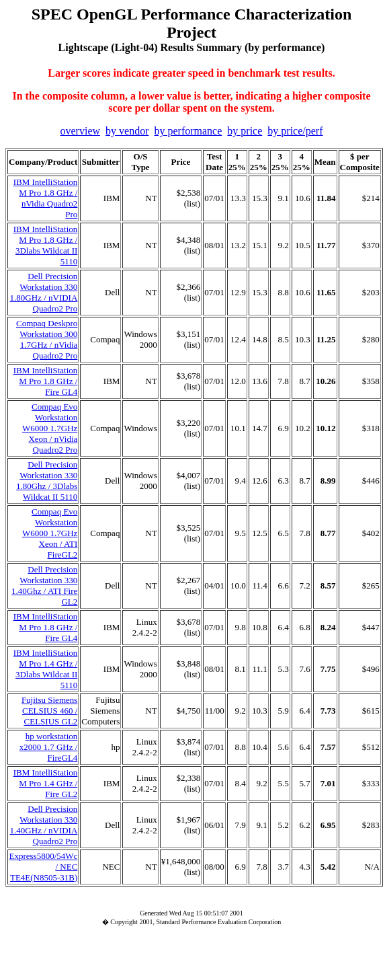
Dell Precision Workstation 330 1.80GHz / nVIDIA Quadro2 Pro (44, 292)
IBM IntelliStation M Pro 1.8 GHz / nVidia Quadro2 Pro (46, 198)
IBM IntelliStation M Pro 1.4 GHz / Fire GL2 (46, 783)
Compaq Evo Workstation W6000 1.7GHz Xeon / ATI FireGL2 (50, 533)
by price (245, 131)
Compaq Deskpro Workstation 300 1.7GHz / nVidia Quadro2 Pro (47, 339)
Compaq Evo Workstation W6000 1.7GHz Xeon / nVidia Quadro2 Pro (50, 428)
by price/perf (295, 131)
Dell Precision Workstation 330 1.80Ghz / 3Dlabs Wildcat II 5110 (47, 481)
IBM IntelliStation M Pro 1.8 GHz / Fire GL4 (46, 381)
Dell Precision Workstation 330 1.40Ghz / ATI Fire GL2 (44, 586)
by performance (188, 131)
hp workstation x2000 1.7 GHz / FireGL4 (49, 747)
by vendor (127, 131)
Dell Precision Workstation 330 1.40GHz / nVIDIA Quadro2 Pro (44, 825)
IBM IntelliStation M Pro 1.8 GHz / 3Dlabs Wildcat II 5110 (46, 245)
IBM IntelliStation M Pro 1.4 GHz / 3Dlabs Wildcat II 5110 (46, 669)
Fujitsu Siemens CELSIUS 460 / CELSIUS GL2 (49, 711)
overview (81, 131)
